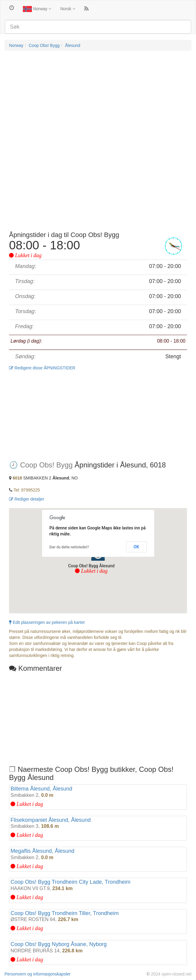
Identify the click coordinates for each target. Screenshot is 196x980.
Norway (37, 9)
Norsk (68, 9)
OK (137, 547)
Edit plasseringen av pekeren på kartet (47, 622)
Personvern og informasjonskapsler (37, 974)
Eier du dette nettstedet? (69, 547)
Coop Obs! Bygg (44, 45)
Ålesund (73, 45)
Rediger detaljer (27, 499)
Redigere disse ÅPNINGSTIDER (42, 368)
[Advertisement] (98, 99)
